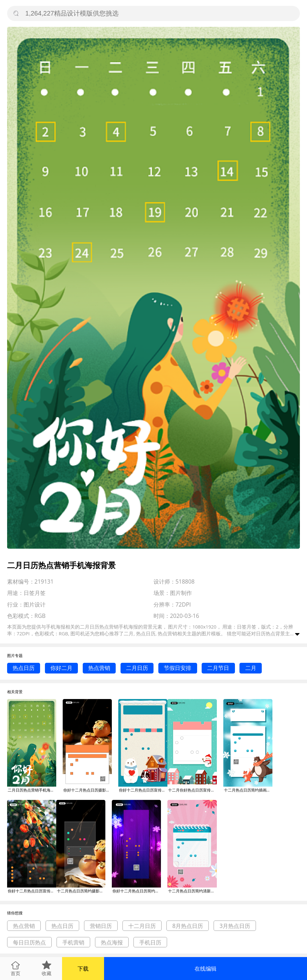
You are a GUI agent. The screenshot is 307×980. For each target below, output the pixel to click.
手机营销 (73, 942)
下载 (83, 969)
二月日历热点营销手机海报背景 (32, 790)
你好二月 (61, 668)
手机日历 (150, 942)
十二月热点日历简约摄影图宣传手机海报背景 (81, 891)
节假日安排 (178, 668)
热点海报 (112, 942)
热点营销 (99, 668)
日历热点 (266, 633)
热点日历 (24, 668)
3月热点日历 (235, 926)
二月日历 (137, 668)
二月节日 (218, 668)
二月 (251, 668)
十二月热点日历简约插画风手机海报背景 (248, 790)
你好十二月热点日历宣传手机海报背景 (143, 790)
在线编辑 (206, 969)
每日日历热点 (29, 942)
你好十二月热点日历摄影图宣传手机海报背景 (88, 790)
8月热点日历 (188, 926)
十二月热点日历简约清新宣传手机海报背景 (192, 891)
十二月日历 (142, 926)
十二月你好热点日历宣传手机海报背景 (192, 790)
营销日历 (101, 926)
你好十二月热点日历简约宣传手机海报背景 (137, 891)
